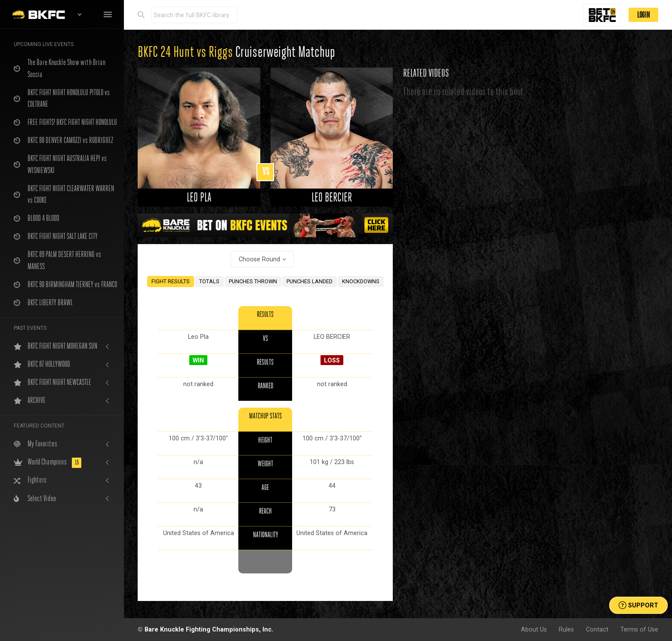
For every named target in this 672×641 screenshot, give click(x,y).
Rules (566, 629)
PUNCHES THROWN (253, 281)
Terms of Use (639, 629)
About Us (534, 629)
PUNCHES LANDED (310, 281)
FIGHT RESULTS (171, 281)
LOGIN (643, 15)
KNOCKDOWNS (361, 281)
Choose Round (259, 259)
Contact (597, 629)
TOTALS (209, 281)
